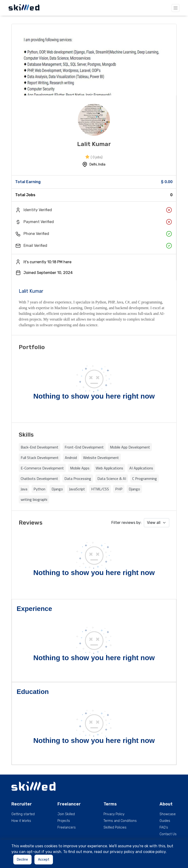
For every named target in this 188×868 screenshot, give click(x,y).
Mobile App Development (130, 447)
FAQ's (164, 828)
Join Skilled (66, 814)
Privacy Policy (114, 814)
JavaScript (77, 489)
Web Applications (109, 468)
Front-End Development (84, 447)
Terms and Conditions (120, 821)
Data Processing (78, 478)
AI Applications (141, 468)
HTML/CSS (100, 489)
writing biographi (34, 499)
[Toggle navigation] (176, 8)
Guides (165, 821)
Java (24, 489)
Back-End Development (40, 447)
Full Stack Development (40, 458)
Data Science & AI (112, 478)
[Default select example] (157, 523)
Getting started (23, 814)
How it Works (21, 821)
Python (39, 489)
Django (57, 489)
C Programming (145, 478)
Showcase (168, 814)
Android (71, 458)
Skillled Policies (115, 828)
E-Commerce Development (42, 468)
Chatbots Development (39, 478)
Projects (64, 821)
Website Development (101, 458)
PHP (119, 489)
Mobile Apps (80, 468)
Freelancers (67, 828)
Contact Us (168, 834)
